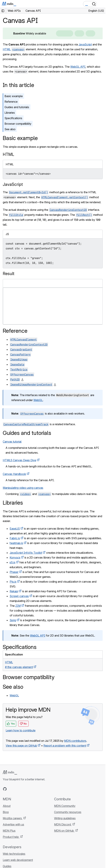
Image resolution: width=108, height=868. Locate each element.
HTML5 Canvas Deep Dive (19, 460)
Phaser (14, 572)
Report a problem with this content (65, 746)
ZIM (18, 606)
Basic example (14, 96)
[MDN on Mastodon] (23, 789)
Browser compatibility (18, 124)
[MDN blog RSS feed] (30, 789)
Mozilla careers (13, 818)
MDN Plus (9, 831)
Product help (11, 837)
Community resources (68, 812)
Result (9, 274)
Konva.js (15, 557)
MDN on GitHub (64, 831)
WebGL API (78, 67)
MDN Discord (63, 824)
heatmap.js (16, 543)
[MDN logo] (10, 772)
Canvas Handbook (14, 474)
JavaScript (85, 44)
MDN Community (65, 806)
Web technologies (14, 854)
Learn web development (18, 860)
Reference (11, 102)
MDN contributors (75, 741)
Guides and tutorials (17, 107)
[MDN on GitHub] (5, 789)
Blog (6, 812)
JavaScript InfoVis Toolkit (26, 553)
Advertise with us (13, 824)
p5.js (12, 562)
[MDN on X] (17, 789)
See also (10, 129)
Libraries (10, 113)
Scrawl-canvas (19, 596)
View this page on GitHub (21, 746)
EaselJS (15, 529)
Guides (7, 866)
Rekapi (14, 591)
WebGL (38, 400)
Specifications (13, 118)
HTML (7, 49)
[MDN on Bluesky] (11, 789)
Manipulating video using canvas (23, 488)
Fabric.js (15, 538)
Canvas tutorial (12, 442)
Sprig (13, 620)
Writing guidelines (65, 818)
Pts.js (13, 582)
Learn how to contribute (21, 730)
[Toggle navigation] (101, 4)
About (7, 806)
